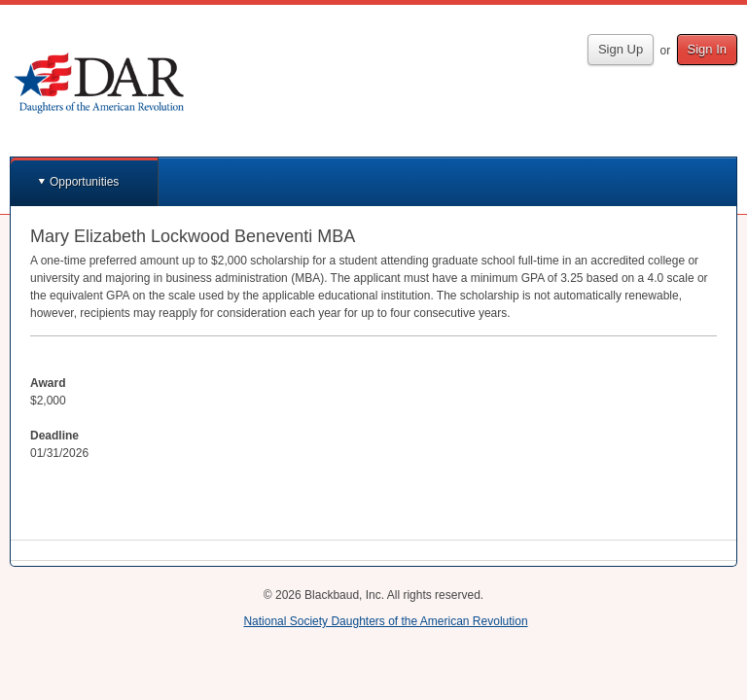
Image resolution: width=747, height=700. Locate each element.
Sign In (707, 49)
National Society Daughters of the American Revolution (385, 621)
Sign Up (621, 49)
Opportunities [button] (84, 182)
